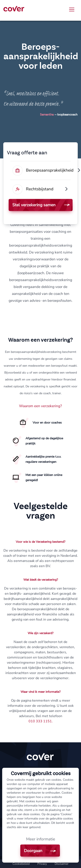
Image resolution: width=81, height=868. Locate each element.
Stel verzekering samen (34, 205)
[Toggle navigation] (72, 9)
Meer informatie (41, 839)
